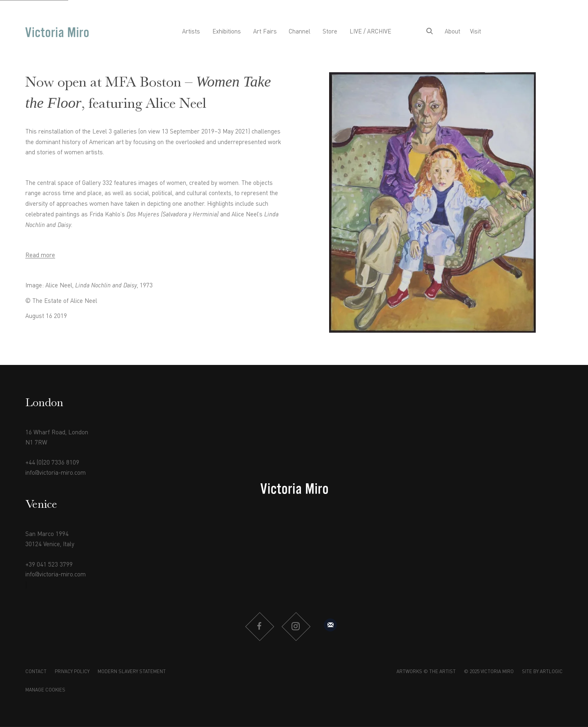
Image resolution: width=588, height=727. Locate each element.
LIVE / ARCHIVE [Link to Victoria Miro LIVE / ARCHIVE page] (370, 32)
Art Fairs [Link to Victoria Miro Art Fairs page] (265, 32)
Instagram (296, 627)
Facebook (259, 627)
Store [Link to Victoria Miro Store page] (330, 32)
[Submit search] (430, 32)
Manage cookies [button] (45, 690)
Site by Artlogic (542, 672)
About (452, 32)
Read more (40, 256)
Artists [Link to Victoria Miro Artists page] (191, 32)
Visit (476, 32)
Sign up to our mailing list (330, 625)
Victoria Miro (57, 32)
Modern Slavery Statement (132, 672)
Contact (36, 672)
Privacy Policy (72, 672)
